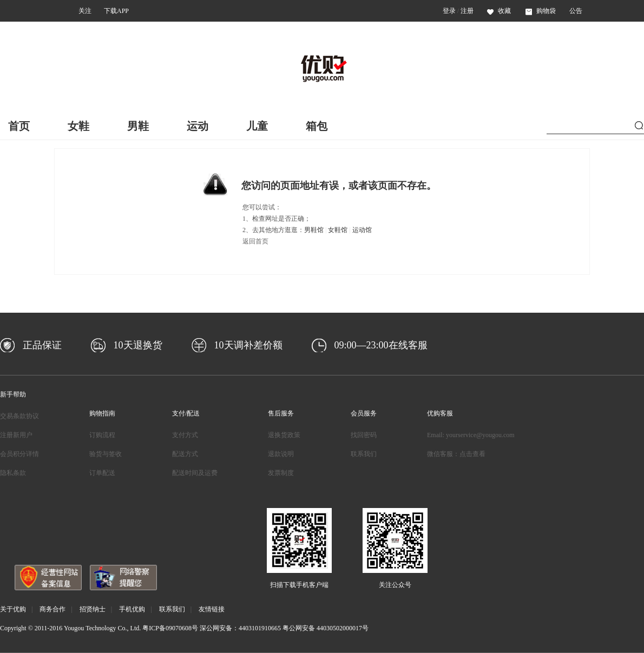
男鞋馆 (314, 230)
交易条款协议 (19, 416)
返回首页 (255, 241)
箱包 (317, 126)
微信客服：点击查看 (456, 454)
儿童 (257, 126)
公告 (576, 11)
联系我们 (364, 454)
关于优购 (13, 609)
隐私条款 (13, 473)
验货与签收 (106, 454)
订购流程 (102, 435)
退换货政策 (284, 435)
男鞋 (138, 126)
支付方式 (185, 435)
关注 (85, 11)
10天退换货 (138, 345)
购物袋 (541, 11)
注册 (467, 11)
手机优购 (132, 609)
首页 (19, 126)
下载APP (116, 11)
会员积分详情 (19, 454)
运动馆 (362, 230)
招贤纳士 (93, 609)
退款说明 (281, 454)
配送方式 (185, 454)
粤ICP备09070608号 (170, 628)
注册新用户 (16, 435)
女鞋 (78, 126)
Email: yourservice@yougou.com (471, 435)
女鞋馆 (338, 230)
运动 (198, 126)
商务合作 (52, 609)
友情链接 (212, 609)
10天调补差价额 (248, 345)
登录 (449, 11)
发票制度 (281, 473)
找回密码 (364, 435)
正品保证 (42, 345)
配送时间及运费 (195, 473)
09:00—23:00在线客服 (381, 345)
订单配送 (102, 473)
